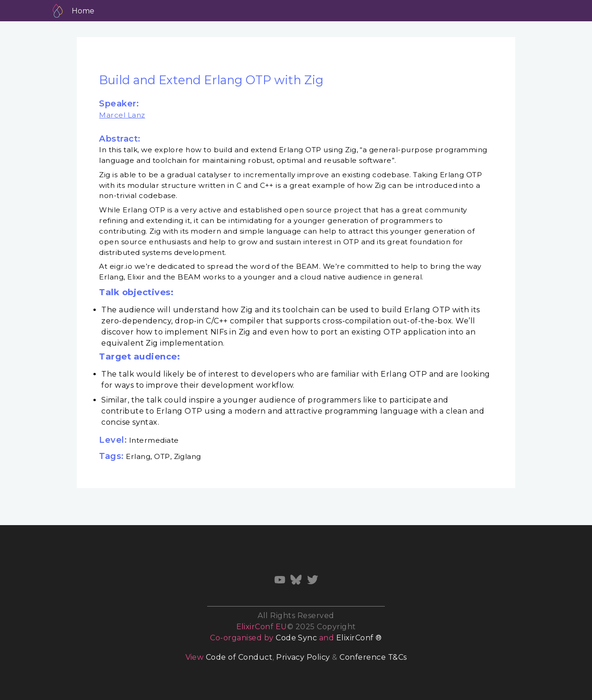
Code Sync (296, 638)
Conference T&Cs (373, 657)
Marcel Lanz (122, 115)
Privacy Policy (303, 657)
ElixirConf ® (359, 638)
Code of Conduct (239, 657)
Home (83, 11)
